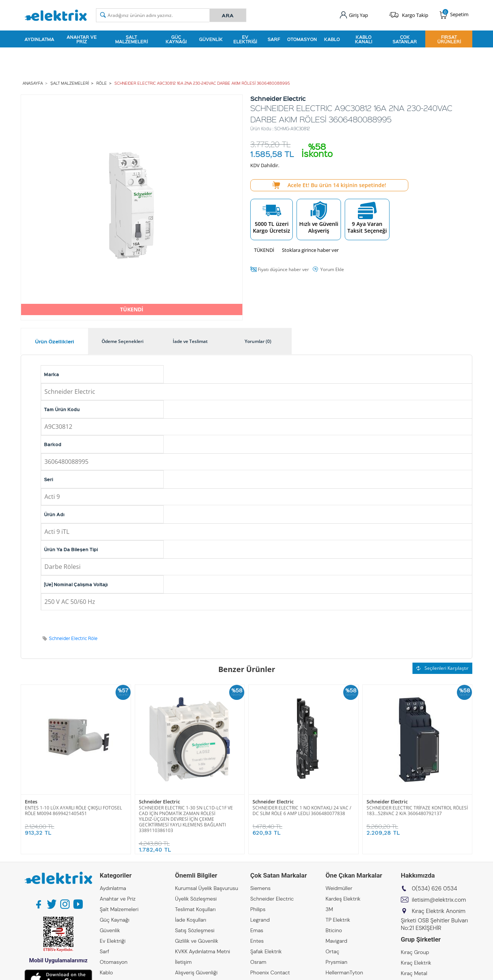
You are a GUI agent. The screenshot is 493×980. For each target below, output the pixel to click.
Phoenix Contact (270, 972)
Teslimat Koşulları (195, 909)
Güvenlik (211, 39)
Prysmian (336, 962)
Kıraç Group (415, 952)
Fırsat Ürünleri (449, 39)
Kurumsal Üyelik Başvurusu (207, 888)
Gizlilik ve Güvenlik (197, 941)
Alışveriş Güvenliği (196, 972)
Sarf (274, 39)
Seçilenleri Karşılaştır (442, 668)
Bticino (334, 930)
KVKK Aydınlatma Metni (202, 951)
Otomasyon (302, 39)
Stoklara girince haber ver (310, 250)
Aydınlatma (39, 39)
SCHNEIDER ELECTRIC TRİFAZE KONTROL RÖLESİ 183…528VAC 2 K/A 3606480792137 (417, 811)
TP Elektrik (338, 920)
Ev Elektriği (245, 39)
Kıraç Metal (414, 973)
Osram (258, 962)
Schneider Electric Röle (73, 638)
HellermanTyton (344, 972)
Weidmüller (339, 888)
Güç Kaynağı (176, 39)
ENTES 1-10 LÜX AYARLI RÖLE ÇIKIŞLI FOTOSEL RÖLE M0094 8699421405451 (73, 811)
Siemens (260, 888)
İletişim (183, 962)
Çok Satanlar (405, 39)
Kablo (332, 39)
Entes (31, 802)
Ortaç (332, 951)
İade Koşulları (191, 920)
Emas (257, 930)
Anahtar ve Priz (82, 39)
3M (329, 909)
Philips (258, 909)
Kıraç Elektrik (416, 963)
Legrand (260, 920)
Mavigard (336, 941)
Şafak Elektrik (266, 951)
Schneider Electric (159, 802)
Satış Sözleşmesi (195, 930)
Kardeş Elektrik (343, 899)
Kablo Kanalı (364, 39)
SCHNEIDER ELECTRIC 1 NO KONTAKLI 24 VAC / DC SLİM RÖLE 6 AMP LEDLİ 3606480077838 (302, 811)
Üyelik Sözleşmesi (196, 899)
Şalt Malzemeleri (132, 39)
